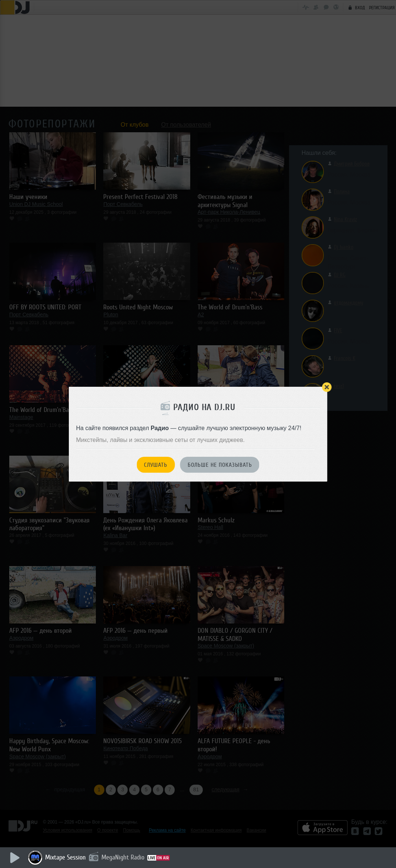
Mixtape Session (66, 857)
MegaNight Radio (123, 857)
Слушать (156, 465)
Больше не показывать (220, 465)
